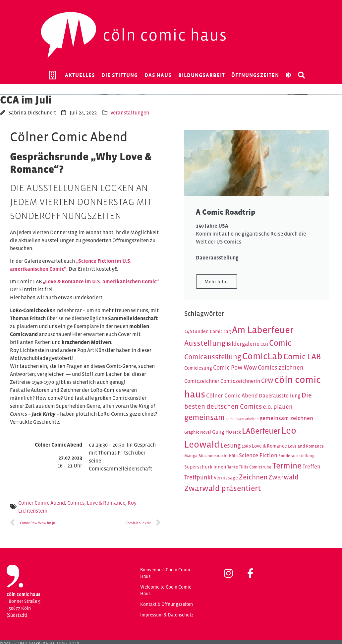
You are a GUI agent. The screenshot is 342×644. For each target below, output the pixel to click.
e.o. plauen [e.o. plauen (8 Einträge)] (278, 407)
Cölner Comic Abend (42, 503)
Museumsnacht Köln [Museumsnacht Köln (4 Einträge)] (218, 456)
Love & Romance (106, 503)
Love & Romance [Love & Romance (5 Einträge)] (269, 446)
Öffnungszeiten (255, 75)
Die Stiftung (120, 75)
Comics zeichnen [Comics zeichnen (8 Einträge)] (281, 367)
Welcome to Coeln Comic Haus (166, 590)
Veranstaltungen (130, 112)
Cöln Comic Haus (165, 35)
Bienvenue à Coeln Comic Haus (166, 573)
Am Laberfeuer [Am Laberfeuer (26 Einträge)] (263, 330)
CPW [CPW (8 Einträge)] (267, 381)
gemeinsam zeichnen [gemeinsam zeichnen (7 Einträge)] (286, 418)
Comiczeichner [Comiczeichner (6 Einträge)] (202, 381)
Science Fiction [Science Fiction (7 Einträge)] (258, 455)
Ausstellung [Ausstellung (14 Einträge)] (205, 343)
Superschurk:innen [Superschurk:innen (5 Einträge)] (205, 467)
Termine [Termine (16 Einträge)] (287, 466)
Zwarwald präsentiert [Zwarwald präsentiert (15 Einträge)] (223, 488)
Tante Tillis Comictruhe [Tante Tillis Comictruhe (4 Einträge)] (249, 467)
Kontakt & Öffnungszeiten (167, 604)
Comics (76, 503)
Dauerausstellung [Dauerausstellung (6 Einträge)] (280, 396)
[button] (302, 75)
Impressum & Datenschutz (167, 615)
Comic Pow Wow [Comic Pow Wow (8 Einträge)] (235, 367)
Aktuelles (80, 75)
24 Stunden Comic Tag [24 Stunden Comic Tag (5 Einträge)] (208, 331)
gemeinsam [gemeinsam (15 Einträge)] (204, 417)
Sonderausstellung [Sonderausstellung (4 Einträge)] (296, 456)
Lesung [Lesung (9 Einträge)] (230, 445)
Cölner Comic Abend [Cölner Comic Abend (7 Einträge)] (232, 395)
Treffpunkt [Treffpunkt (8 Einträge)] (199, 477)
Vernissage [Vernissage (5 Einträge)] (226, 478)
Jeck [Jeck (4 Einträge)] (237, 432)
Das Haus (158, 75)
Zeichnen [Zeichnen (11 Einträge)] (253, 477)
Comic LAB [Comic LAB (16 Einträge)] (302, 357)
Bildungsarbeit (202, 75)
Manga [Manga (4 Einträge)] (191, 456)
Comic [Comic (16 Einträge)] (280, 343)
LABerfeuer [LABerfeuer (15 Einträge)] (261, 431)
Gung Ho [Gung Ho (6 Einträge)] (222, 432)
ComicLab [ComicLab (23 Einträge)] (262, 356)
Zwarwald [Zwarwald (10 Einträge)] (284, 477)
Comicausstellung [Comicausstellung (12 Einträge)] (213, 357)
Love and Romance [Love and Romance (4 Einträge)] (306, 446)
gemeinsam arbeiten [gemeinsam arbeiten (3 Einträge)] (242, 419)
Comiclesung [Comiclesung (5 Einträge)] (198, 368)
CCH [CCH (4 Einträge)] (264, 344)
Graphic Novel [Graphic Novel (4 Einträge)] (198, 432)
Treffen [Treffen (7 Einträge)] (312, 466)
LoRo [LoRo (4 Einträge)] (246, 446)
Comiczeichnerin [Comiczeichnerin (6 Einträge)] (240, 381)
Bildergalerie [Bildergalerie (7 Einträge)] (243, 344)
